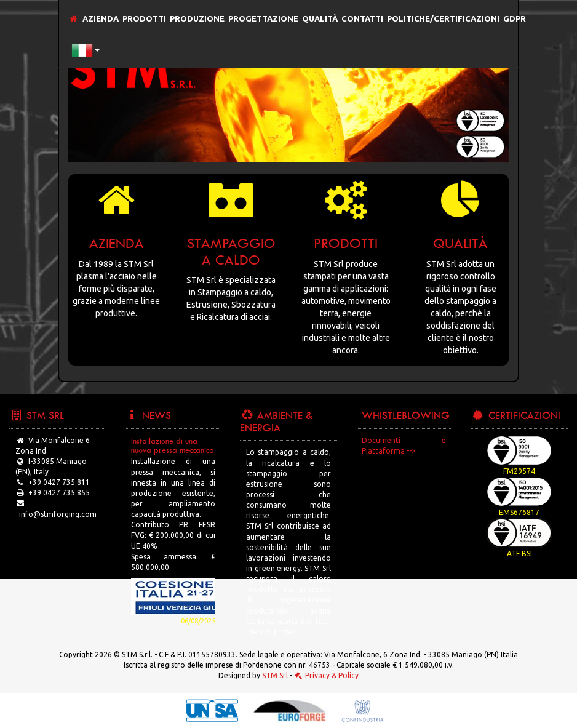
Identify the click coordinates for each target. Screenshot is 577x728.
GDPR (515, 18)
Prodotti (144, 18)
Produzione (197, 18)
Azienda (101, 18)
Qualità (320, 18)
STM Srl (275, 675)
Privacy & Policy (326, 675)
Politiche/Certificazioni (443, 18)
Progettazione (263, 18)
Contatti (362, 18)
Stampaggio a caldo (231, 251)
